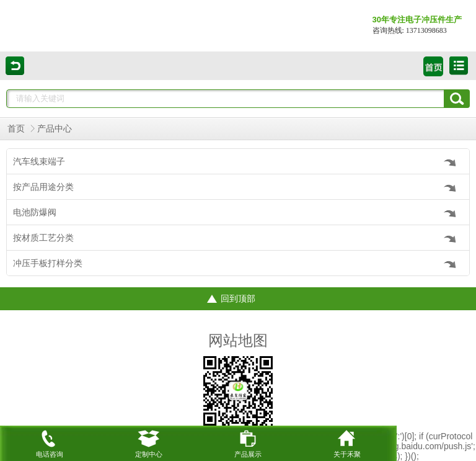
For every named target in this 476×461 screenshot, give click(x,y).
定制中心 (149, 442)
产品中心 (55, 129)
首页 (16, 129)
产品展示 (248, 442)
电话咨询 (50, 442)
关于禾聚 (347, 442)
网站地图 (238, 341)
